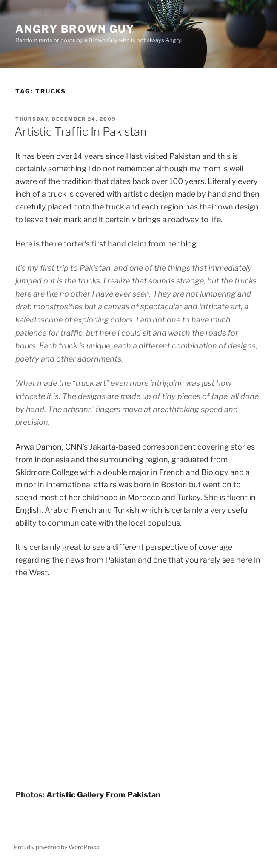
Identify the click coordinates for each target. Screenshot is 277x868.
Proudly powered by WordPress (56, 847)
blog (189, 244)
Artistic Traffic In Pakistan (80, 131)
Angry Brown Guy (75, 29)
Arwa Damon (39, 447)
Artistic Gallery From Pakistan (103, 795)
